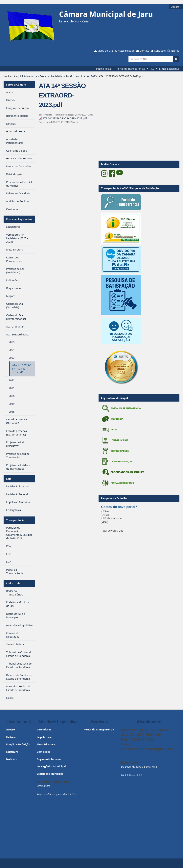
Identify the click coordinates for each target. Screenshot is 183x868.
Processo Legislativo (52, 76)
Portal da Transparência (131, 69)
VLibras (175, 51)
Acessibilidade (126, 51)
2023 (94, 76)
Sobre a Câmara (16, 85)
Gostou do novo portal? (119, 507)
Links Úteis (13, 583)
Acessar (176, 7)
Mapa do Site (105, 51)
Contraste (160, 51)
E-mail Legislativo (169, 69)
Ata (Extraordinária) (77, 76)
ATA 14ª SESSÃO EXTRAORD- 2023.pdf (63, 118)
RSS (152, 69)
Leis (9, 479)
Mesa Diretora (46, 744)
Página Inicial (104, 69)
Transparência (15, 520)
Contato (145, 51)
